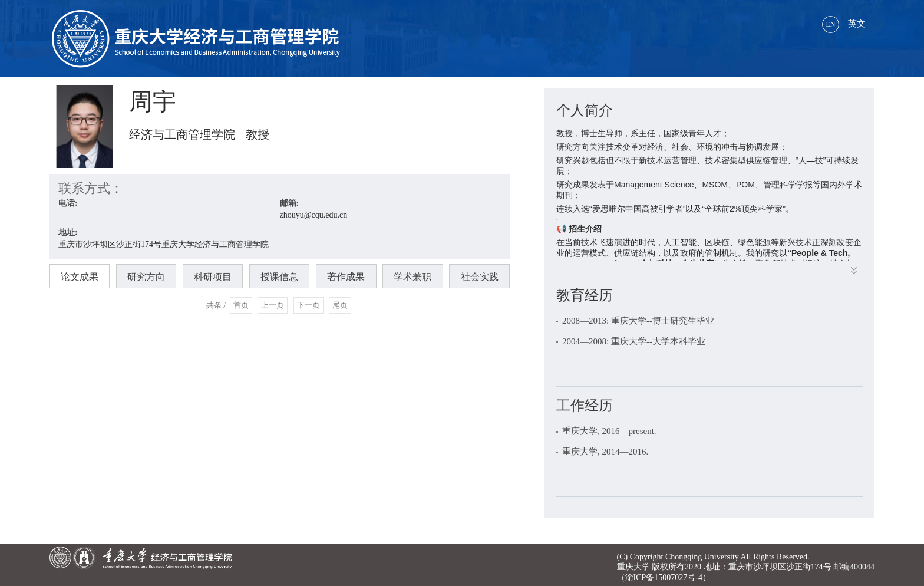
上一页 (273, 305)
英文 (844, 24)
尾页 (340, 305)
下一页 (308, 305)
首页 (241, 305)
